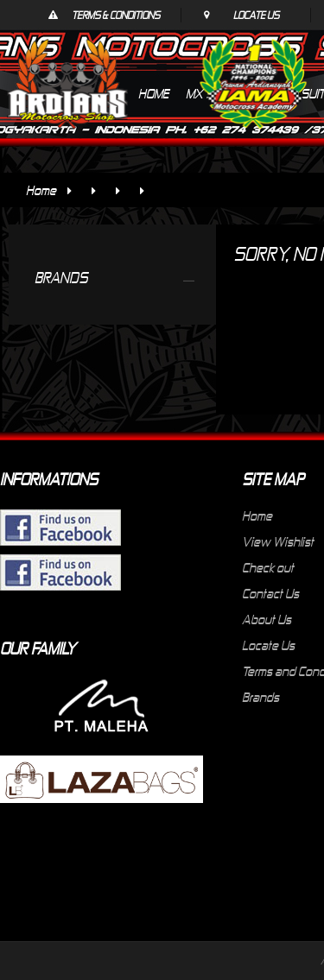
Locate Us (256, 15)
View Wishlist (278, 541)
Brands (260, 697)
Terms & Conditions (116, 15)
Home (41, 190)
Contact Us (270, 593)
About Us (267, 619)
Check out (268, 567)
